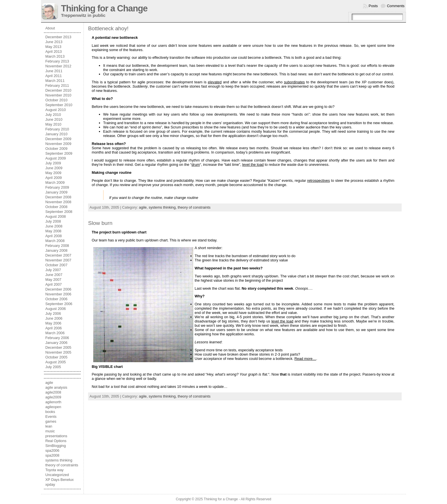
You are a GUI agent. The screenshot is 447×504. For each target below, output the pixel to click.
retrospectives (318, 181)
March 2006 (55, 333)
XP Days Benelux (59, 480)
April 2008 (54, 236)
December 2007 (58, 255)
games (51, 421)
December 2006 (58, 289)
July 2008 (53, 221)
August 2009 (56, 158)
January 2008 (56, 250)
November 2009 (58, 144)
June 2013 (54, 42)
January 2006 (56, 343)
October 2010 (56, 100)
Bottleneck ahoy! (108, 28)
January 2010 (56, 134)
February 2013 (57, 61)
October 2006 (56, 299)
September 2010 (59, 105)
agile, (144, 207)
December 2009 (58, 139)
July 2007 (53, 270)
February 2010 (57, 129)
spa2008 (52, 455)
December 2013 (58, 37)
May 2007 (53, 280)
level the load (253, 165)
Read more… (305, 359)
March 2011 (55, 81)
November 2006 (58, 294)
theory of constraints (62, 465)
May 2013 (53, 47)
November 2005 (58, 352)
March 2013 (55, 56)
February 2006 (57, 338)
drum (196, 165)
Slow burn (100, 223)
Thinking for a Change (104, 8)
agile (49, 383)
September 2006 (59, 304)
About (50, 28)
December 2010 (58, 90)
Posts (373, 6)
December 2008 (58, 197)
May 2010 (53, 124)
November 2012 (58, 66)
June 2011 (54, 71)
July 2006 (53, 314)
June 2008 (54, 226)
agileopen (53, 407)
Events (51, 417)
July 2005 (53, 367)
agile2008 (53, 392)
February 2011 (57, 85)
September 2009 (59, 153)
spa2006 (52, 450)
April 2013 (54, 52)
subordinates (294, 82)
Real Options (56, 441)
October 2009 (56, 149)
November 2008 (58, 202)
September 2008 (59, 212)
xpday (50, 484)
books (50, 412)
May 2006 (53, 323)
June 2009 (54, 168)
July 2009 (53, 163)
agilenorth (53, 402)
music (50, 431)
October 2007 (56, 265)
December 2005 (58, 347)
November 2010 (58, 95)
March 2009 (55, 183)
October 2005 (56, 357)
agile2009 (53, 397)
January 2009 (56, 192)
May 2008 (53, 231)
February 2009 (57, 187)
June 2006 (54, 318)
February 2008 (57, 246)
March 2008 (55, 241)
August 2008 (56, 216)
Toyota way (54, 470)
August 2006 (56, 309)
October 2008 (56, 207)
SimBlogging (56, 446)
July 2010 (53, 115)
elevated (215, 82)
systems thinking (59, 460)
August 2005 (56, 362)
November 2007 (58, 260)
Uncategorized (57, 475)
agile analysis (56, 387)
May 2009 (53, 173)
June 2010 (54, 119)
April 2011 (54, 76)
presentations (56, 436)
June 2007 (54, 275)
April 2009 (54, 178)
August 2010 (56, 110)
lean (49, 426)
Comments (396, 6)
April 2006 (54, 328)
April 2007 (54, 284)
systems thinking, (163, 207)
